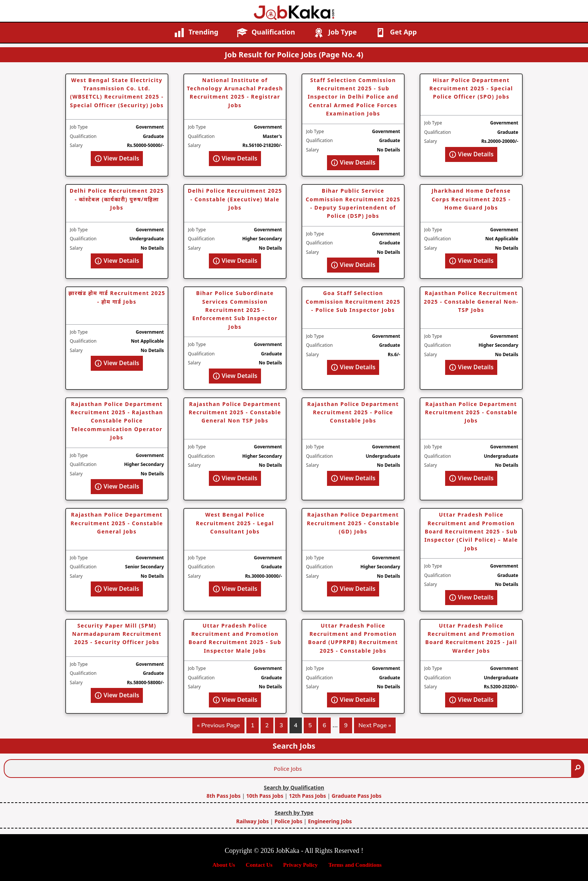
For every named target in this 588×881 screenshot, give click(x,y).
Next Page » (375, 727)
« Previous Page (218, 727)
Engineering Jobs (330, 821)
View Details (117, 158)
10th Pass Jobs (265, 796)
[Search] (578, 769)
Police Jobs (288, 821)
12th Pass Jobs (307, 796)
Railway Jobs (253, 821)
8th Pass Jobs (224, 796)
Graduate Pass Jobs (356, 796)
